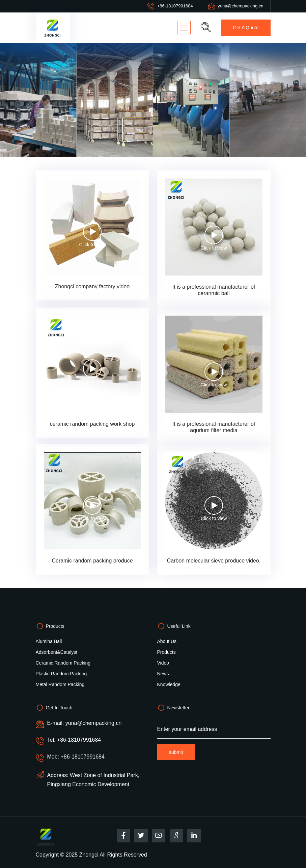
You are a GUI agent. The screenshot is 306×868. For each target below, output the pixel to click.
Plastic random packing (61, 674)
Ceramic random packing (63, 663)
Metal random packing (60, 684)
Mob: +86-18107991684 (76, 757)
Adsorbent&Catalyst (57, 652)
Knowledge (169, 684)
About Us (167, 641)
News (163, 674)
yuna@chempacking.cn (240, 6)
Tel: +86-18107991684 (74, 740)
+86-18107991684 (175, 6)
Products (166, 652)
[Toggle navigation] (183, 28)
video (163, 663)
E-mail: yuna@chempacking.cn (85, 723)
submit (176, 752)
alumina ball (49, 641)
